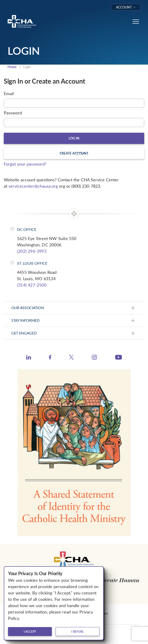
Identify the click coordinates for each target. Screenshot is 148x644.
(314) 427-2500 (32, 285)
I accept (30, 632)
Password (13, 113)
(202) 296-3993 (32, 251)
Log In (74, 138)
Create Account (74, 153)
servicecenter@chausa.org (33, 186)
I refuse (78, 632)
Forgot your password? (25, 164)
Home (12, 67)
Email (9, 93)
